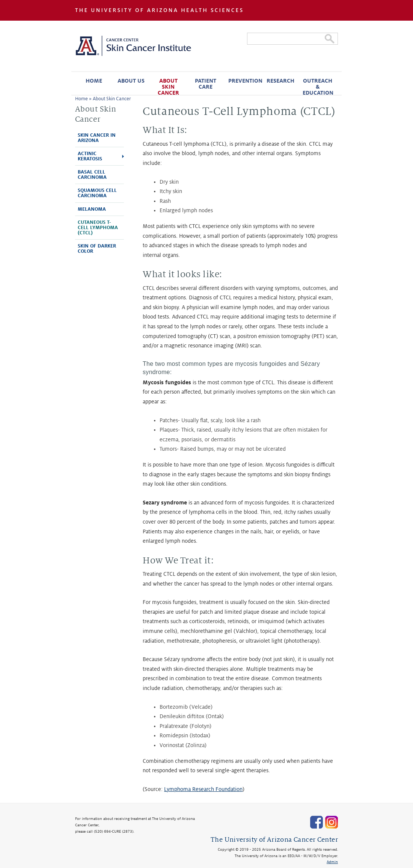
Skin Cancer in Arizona (97, 138)
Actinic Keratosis (90, 156)
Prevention (245, 81)
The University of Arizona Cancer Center (274, 840)
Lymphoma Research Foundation (203, 789)
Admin (332, 862)
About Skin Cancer (168, 86)
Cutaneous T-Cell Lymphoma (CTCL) (98, 228)
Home (94, 81)
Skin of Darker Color (97, 249)
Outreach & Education (318, 86)
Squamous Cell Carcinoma (97, 193)
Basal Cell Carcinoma (92, 175)
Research (280, 81)
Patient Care (206, 84)
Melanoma (92, 209)
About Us (131, 81)
